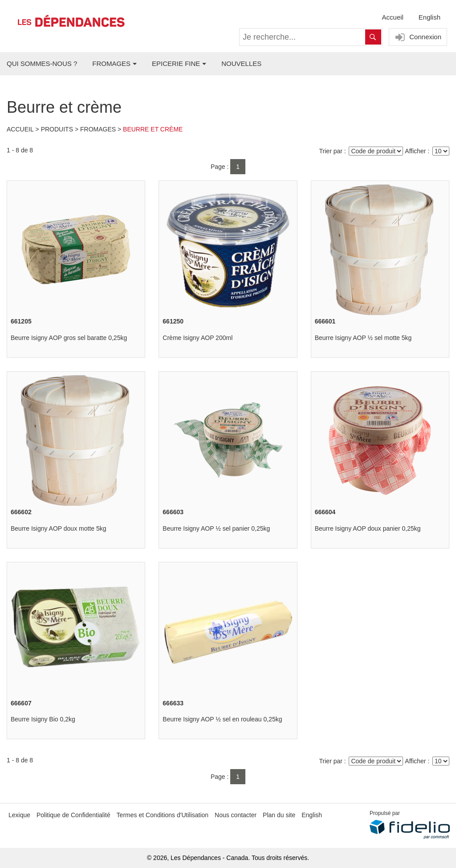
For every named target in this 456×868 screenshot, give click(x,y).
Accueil (393, 17)
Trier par (331, 151)
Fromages (98, 129)
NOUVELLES (241, 63)
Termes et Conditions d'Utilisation (163, 815)
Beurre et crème (153, 129)
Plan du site (279, 815)
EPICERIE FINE (176, 63)
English (430, 17)
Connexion (417, 37)
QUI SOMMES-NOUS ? (42, 63)
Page (218, 167)
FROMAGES (111, 63)
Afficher (415, 151)
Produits (57, 129)
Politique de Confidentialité (73, 815)
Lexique (19, 815)
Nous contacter (236, 815)
